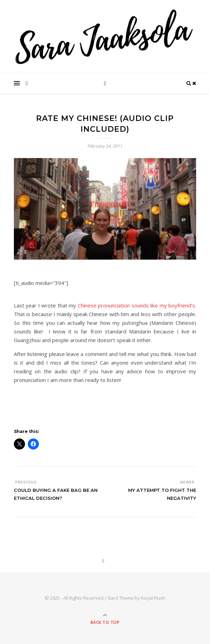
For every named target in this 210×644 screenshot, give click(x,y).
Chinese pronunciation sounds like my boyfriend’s (136, 305)
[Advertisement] (95, 409)
